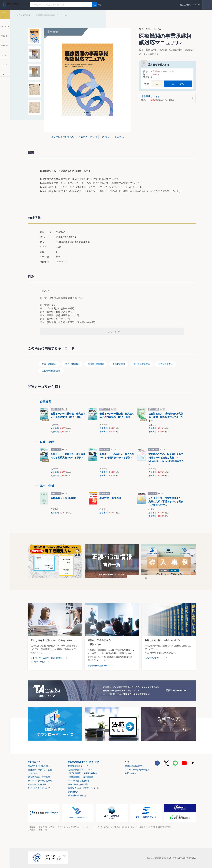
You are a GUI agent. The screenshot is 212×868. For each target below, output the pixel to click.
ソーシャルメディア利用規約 (98, 827)
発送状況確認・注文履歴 (39, 777)
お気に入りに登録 (88, 137)
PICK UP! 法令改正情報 (79, 781)
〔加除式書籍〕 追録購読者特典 (83, 773)
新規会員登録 (185, 5)
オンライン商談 (38, 662)
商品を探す (28, 15)
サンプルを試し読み (61, 137)
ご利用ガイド (34, 762)
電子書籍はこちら (166, 98)
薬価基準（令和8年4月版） (65, 498)
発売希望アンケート (154, 658)
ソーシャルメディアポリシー (72, 827)
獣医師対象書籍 (166, 364)
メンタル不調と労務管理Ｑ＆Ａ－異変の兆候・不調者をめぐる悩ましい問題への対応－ (166, 502)
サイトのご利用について (39, 788)
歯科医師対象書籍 (142, 364)
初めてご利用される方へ (39, 766)
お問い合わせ (131, 773)
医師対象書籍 (119, 364)
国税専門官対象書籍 (51, 371)
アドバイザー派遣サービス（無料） (47, 658)
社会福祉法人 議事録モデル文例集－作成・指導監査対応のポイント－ (166, 417)
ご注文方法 (33, 773)
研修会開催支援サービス (99, 666)
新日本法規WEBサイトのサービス (84, 762)
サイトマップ (44, 830)
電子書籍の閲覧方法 (37, 784)
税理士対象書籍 (72, 364)
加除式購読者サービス (78, 766)
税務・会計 (47, 442)
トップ (17, 15)
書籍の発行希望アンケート (137, 766)
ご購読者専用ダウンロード (80, 770)
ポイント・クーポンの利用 (40, 781)
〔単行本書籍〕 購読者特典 (81, 777)
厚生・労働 (47, 486)
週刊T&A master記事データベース (83, 788)
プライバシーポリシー (47, 827)
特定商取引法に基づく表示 (124, 827)
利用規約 (31, 827)
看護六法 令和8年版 (111, 498)
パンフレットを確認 (111, 137)
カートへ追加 (178, 84)
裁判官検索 (73, 792)
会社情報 (31, 830)
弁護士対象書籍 (49, 364)
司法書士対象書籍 (96, 364)
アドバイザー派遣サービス (137, 770)
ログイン (196, 5)
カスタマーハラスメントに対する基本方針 (155, 827)
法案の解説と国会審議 (78, 784)
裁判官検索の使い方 (77, 795)
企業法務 (45, 402)
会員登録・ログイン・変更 (40, 770)
